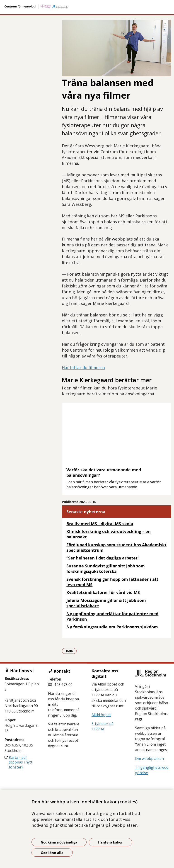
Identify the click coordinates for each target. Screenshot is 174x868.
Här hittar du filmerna (83, 367)
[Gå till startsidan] (87, 7)
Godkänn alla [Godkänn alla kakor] (52, 853)
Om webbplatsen (149, 759)
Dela (71, 651)
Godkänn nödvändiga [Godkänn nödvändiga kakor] (59, 842)
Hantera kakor (110, 842)
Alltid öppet (101, 715)
